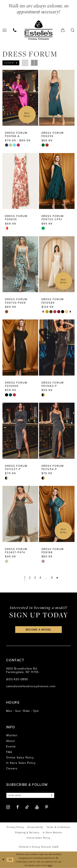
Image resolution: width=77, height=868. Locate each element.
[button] (63, 30)
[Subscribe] (51, 795)
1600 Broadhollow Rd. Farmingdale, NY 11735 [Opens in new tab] (22, 670)
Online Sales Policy (20, 758)
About (10, 741)
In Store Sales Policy (21, 763)
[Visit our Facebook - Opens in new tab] (18, 807)
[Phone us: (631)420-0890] (15, 30)
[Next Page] (57, 578)
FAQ (9, 752)
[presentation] (20, 98)
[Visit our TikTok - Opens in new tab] (27, 807)
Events (11, 746)
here (50, 865)
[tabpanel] (47, 312)
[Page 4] (40, 578)
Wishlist (12, 735)
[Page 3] (35, 578)
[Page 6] (52, 578)
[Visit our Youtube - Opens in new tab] (37, 807)
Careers (12, 768)
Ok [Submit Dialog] (10, 860)
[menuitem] (15, 30)
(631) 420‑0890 (17, 679)
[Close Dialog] (3, 860)
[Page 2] (30, 578)
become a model (39, 630)
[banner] (39, 30)
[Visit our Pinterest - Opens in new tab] (47, 807)
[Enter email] (30, 795)
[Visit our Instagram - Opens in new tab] (8, 807)
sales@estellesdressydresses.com (31, 686)
